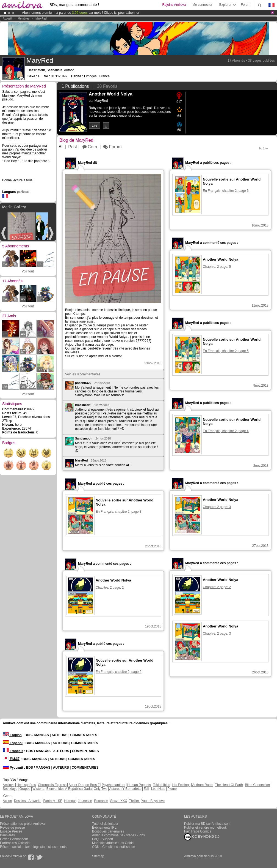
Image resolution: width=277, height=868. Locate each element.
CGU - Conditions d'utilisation (113, 847)
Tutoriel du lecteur (105, 824)
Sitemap (98, 856)
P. (262, 148)
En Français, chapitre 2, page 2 (119, 672)
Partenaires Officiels (15, 843)
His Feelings (181, 785)
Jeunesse (85, 801)
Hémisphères (26, 785)
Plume (172, 789)
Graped (25, 789)
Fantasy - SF (53, 801)
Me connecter (202, 5)
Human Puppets (139, 785)
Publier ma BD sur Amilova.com (207, 824)
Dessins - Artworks (28, 801)
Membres (24, 19)
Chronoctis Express (52, 785)
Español (13, 743)
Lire (95, 125)
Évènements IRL (104, 828)
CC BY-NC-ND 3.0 (202, 837)
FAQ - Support (103, 839)
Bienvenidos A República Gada (69, 789)
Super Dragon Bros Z (84, 785)
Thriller (134, 801)
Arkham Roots (203, 785)
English (12, 735)
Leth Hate (158, 789)
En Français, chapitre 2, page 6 (226, 191)
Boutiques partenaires (108, 831)
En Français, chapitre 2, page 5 (226, 351)
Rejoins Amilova (174, 5)
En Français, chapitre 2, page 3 (119, 512)
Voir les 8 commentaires (83, 374)
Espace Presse (11, 831)
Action (7, 801)
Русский (13, 768)
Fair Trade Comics (198, 831)
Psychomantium (113, 785)
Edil (146, 789)
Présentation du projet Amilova (22, 824)
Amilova (9, 785)
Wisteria (38, 789)
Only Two (101, 789)
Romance (101, 801)
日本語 (11, 759)
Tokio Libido (161, 785)
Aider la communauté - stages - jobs (118, 835)
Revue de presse (13, 828)
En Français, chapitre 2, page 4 (226, 431)
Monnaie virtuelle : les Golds (113, 843)
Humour (70, 801)
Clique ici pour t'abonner (122, 13)
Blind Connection (257, 785)
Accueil (7, 19)
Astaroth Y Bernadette (125, 789)
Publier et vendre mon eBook (205, 828)
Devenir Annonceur (14, 839)
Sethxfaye (10, 789)
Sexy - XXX (119, 801)
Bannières (7, 835)
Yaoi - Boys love (153, 801)
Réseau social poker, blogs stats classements (33, 847)
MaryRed (41, 19)
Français (13, 751)
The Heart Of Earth (229, 785)
